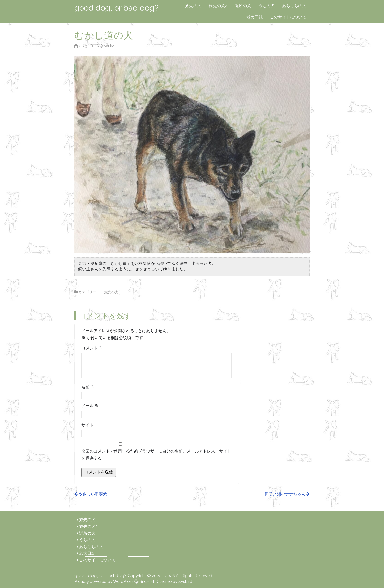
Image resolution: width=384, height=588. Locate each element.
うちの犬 (267, 6)
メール (90, 406)
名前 (88, 387)
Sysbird (185, 582)
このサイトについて (288, 17)
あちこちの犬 (294, 6)
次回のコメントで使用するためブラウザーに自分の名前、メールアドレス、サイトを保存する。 (156, 455)
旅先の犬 (193, 6)
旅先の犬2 (218, 6)
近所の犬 (243, 6)
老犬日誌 (254, 17)
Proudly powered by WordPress (104, 582)
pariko (109, 46)
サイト (88, 425)
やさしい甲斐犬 (93, 494)
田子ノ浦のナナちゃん (285, 494)
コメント (92, 348)
